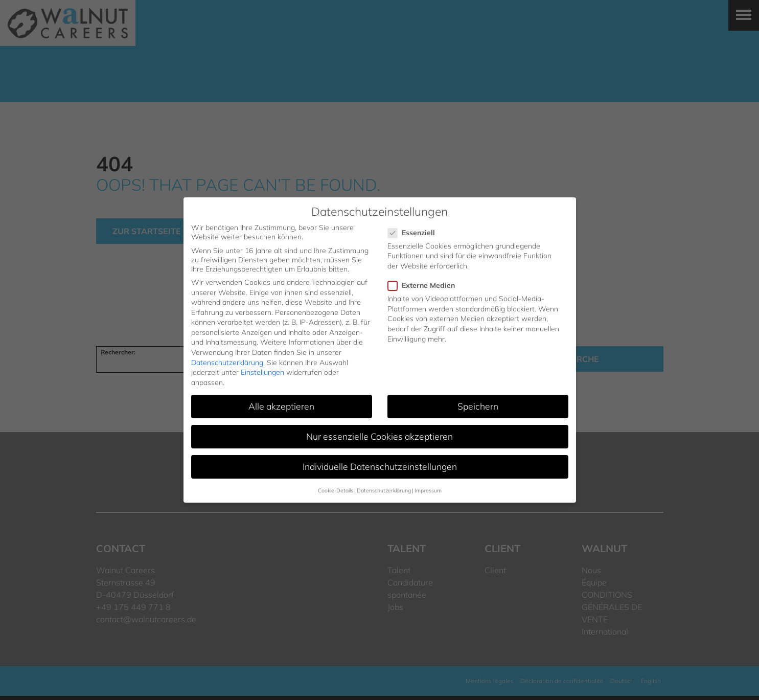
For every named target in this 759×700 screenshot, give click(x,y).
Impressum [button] (428, 490)
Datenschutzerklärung (227, 363)
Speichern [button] (478, 406)
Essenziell (415, 233)
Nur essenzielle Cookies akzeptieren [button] (379, 436)
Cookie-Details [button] (336, 490)
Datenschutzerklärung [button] (384, 490)
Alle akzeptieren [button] (281, 406)
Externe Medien (424, 285)
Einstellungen (262, 372)
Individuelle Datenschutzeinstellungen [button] (380, 466)
